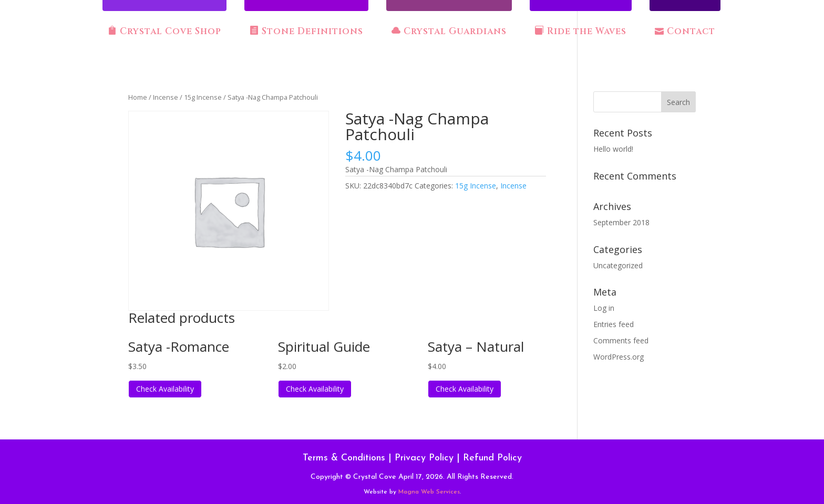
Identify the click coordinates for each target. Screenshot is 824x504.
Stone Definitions (306, 31)
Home (138, 97)
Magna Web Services (429, 492)
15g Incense (203, 97)
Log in (604, 308)
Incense (166, 97)
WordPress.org (619, 357)
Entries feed (614, 324)
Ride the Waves (581, 31)
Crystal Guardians (449, 31)
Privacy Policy (424, 458)
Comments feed (621, 340)
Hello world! (613, 149)
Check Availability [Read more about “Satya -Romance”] (165, 389)
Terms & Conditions (344, 458)
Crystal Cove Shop (164, 31)
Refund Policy (492, 458)
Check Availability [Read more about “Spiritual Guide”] (315, 389)
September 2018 (621, 222)
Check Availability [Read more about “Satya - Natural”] (465, 389)
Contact (685, 31)
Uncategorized (618, 265)
